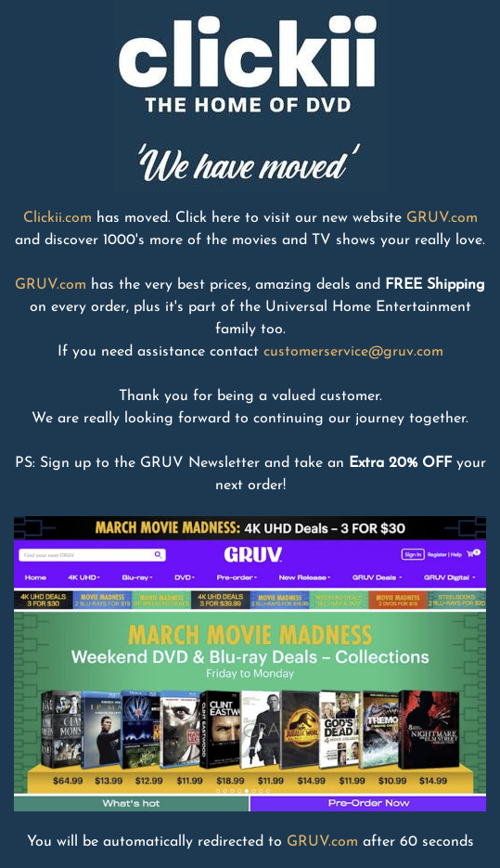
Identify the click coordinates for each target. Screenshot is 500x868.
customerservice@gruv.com (353, 352)
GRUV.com (442, 218)
